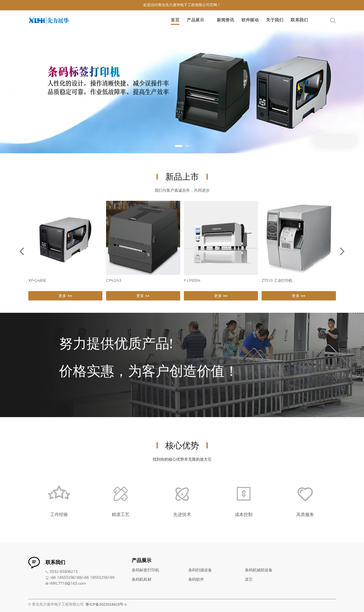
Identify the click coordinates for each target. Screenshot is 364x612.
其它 (249, 580)
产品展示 (195, 20)
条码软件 (196, 580)
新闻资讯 (225, 20)
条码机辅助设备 (259, 570)
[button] (179, 146)
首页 (175, 20)
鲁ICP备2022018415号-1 (106, 604)
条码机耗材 (142, 580)
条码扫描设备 (200, 570)
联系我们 (299, 20)
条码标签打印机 (145, 570)
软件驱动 (250, 20)
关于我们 (275, 20)
